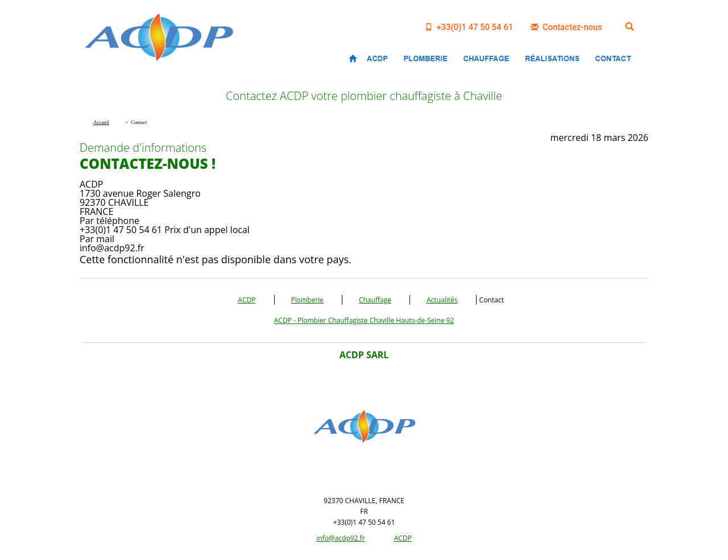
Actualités (442, 300)
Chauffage (375, 300)
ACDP (247, 300)
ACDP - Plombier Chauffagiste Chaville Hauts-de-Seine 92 (364, 320)
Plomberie (307, 300)
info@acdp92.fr (340, 538)
